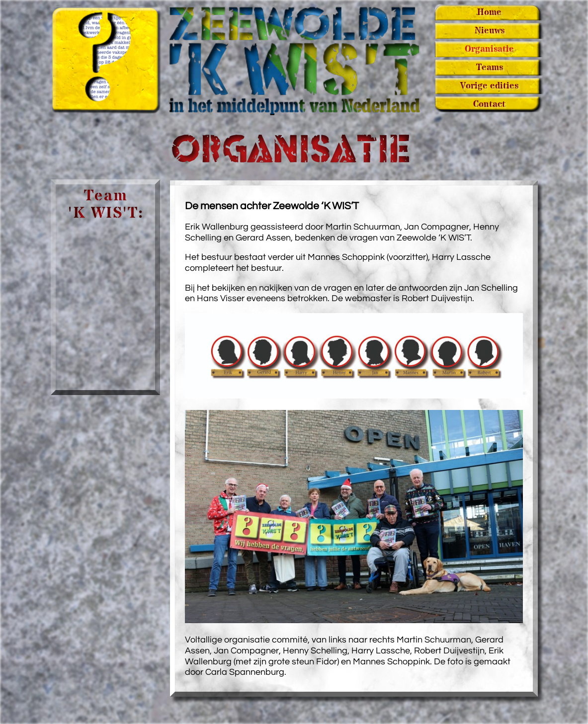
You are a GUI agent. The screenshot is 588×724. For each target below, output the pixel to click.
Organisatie (489, 49)
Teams (490, 68)
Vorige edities (489, 86)
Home (489, 12)
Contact (489, 104)
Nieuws (490, 31)
